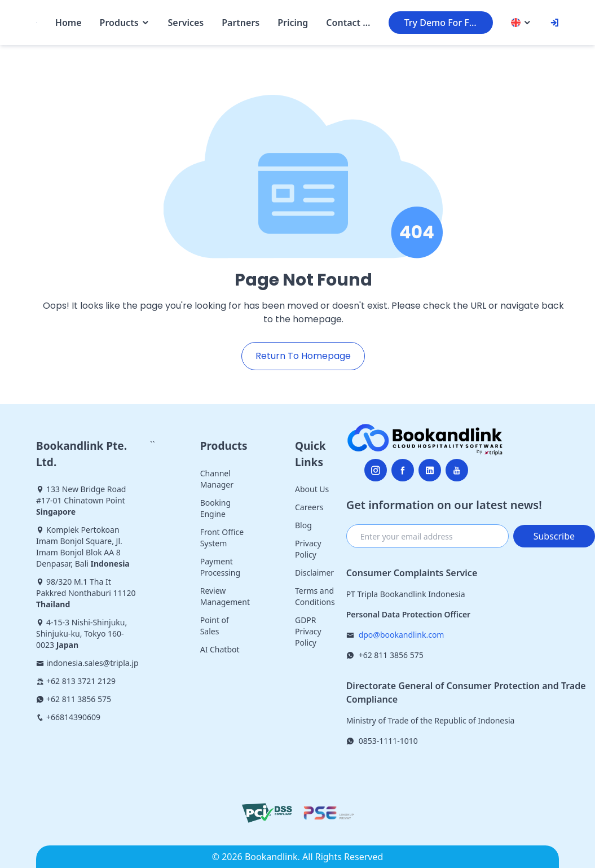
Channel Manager (217, 479)
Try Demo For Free (444, 23)
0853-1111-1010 (388, 741)
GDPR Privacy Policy (308, 631)
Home (69, 23)
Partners (241, 23)
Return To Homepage (303, 356)
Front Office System (222, 538)
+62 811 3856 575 (391, 655)
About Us (312, 489)
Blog (303, 525)
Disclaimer (314, 573)
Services (186, 23)
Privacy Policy (308, 549)
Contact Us (348, 23)
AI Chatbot (220, 649)
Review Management (225, 596)
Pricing (293, 23)
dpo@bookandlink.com (402, 635)
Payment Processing (220, 567)
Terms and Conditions (315, 596)
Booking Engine (215, 508)
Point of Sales (215, 626)
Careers (309, 507)
